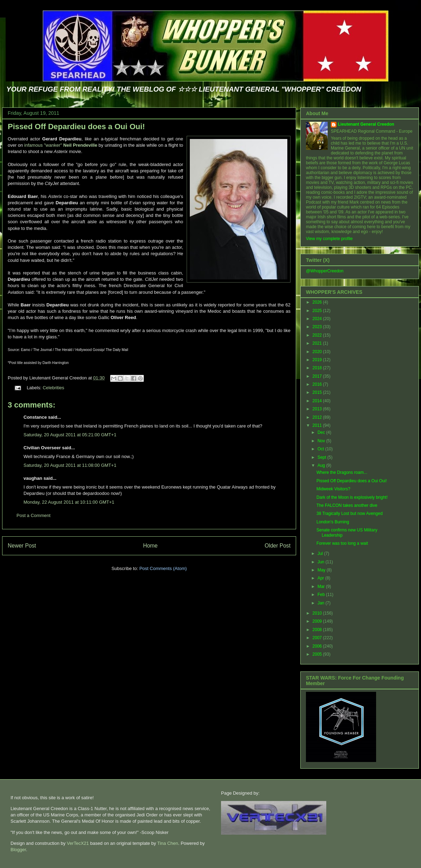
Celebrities (54, 388)
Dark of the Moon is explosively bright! (352, 497)
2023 (318, 327)
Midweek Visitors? (333, 489)
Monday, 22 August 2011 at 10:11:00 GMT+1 (69, 502)
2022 (318, 335)
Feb (322, 595)
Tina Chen (168, 843)
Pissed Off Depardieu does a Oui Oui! (76, 127)
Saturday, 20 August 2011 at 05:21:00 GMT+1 (70, 435)
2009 (318, 621)
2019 (318, 360)
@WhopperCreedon (325, 271)
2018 (318, 368)
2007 (318, 638)
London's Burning (333, 522)
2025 (318, 311)
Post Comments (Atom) (163, 568)
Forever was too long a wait (342, 543)
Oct (321, 449)
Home (151, 546)
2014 (318, 401)
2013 (318, 409)
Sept (322, 457)
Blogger (18, 850)
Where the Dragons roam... (342, 472)
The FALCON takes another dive (347, 505)
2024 (318, 319)
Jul (321, 554)
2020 (318, 352)
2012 (318, 417)
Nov (322, 441)
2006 (318, 646)
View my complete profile (329, 239)
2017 (318, 376)
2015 (318, 392)
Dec (322, 432)
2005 (318, 654)
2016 (318, 384)
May (322, 570)
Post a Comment (34, 515)
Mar (322, 587)
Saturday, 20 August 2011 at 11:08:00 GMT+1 (70, 465)
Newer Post (22, 546)
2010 (318, 613)
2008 (318, 630)
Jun (322, 562)
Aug (322, 465)
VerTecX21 (78, 843)
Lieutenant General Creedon (366, 124)
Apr (321, 578)
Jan (322, 603)
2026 (318, 302)
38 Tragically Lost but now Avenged (350, 513)
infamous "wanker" (61, 145)
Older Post (278, 546)
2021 (318, 343)
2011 (318, 425)
